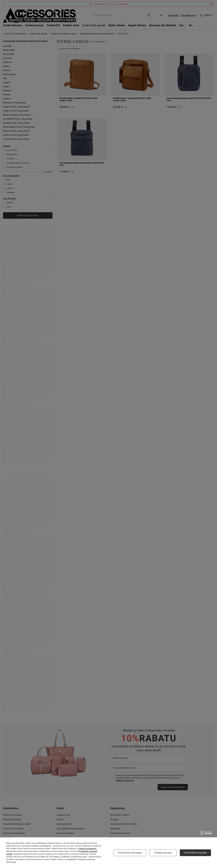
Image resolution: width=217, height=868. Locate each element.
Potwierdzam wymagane (130, 853)
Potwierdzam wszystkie (195, 853)
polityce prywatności (88, 849)
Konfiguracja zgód (163, 853)
